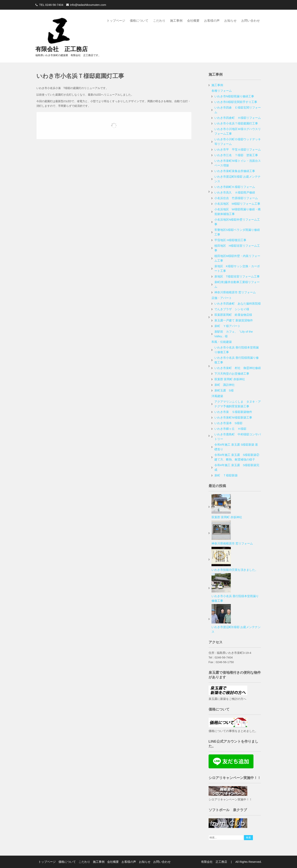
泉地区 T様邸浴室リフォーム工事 (237, 276)
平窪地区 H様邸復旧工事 (230, 240)
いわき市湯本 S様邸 (228, 423)
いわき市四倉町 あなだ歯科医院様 (238, 303)
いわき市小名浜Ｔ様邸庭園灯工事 (236, 123)
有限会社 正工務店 (62, 49)
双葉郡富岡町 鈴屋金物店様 (233, 315)
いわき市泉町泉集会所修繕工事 (235, 171)
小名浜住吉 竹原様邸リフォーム (236, 198)
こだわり (159, 21)
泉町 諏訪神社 (225, 385)
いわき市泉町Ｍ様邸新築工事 (233, 417)
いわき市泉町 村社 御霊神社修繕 (238, 368)
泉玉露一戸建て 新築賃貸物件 (234, 320)
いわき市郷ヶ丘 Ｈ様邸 (230, 429)
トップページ (116, 21)
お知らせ (230, 21)
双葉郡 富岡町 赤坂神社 (230, 379)
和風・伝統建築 (222, 342)
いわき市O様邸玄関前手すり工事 (236, 102)
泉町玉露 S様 (224, 390)
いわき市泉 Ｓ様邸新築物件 (233, 412)
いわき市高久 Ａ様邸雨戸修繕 (235, 192)
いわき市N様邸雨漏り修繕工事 (234, 96)
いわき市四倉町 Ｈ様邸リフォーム (238, 118)
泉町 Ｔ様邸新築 (226, 475)
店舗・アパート (222, 298)
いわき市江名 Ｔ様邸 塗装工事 (236, 155)
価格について (139, 21)
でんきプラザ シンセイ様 (232, 309)
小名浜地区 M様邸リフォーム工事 (237, 204)
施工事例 (176, 21)
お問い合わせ (251, 21)
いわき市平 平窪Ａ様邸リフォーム (238, 149)
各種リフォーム (222, 91)
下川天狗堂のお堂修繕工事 (232, 374)
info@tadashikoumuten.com (88, 5)
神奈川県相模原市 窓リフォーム (235, 292)
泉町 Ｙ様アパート (227, 326)
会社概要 (193, 21)
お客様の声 (212, 21)
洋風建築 (217, 396)
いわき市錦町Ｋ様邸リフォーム (235, 187)
